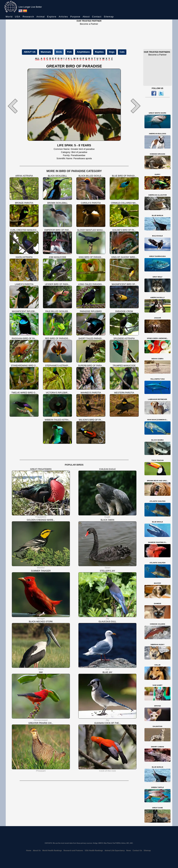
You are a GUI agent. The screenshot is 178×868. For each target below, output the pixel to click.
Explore (52, 17)
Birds (59, 52)
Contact (97, 17)
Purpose (75, 17)
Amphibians (83, 52)
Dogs (112, 52)
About (86, 17)
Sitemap (109, 17)
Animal (41, 17)
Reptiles (99, 52)
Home (29, 851)
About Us (37, 851)
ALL (37, 58)
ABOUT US (30, 52)
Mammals (46, 52)
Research (28, 17)
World (9, 17)
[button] (16, 106)
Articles (63, 17)
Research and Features (73, 851)
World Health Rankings (52, 851)
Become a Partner (89, 24)
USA (18, 17)
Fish (69, 52)
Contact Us (137, 851)
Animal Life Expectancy (115, 851)
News (129, 851)
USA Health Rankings (94, 851)
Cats (122, 52)
